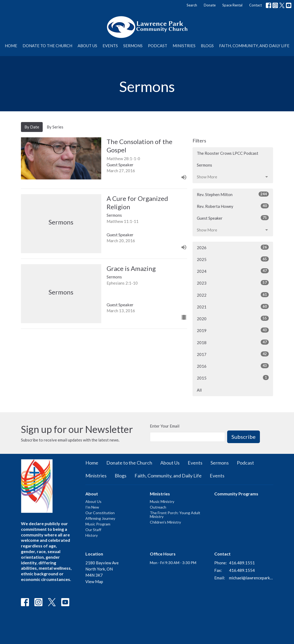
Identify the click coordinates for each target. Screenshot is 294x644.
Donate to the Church (47, 46)
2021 (233, 307)
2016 (233, 366)
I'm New (92, 507)
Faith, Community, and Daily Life (254, 46)
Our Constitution (100, 513)
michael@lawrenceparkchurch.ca (251, 578)
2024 (233, 271)
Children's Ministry (165, 522)
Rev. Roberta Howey (233, 206)
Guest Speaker (233, 218)
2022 (233, 295)
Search (192, 5)
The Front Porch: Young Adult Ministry (175, 515)
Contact (255, 5)
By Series (55, 127)
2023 (233, 283)
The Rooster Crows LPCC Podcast (228, 153)
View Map (94, 582)
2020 (233, 318)
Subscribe (244, 437)
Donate (210, 5)
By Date (32, 127)
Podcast (158, 46)
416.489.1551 (242, 563)
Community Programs (236, 494)
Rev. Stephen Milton (233, 194)
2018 (233, 342)
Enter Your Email (165, 426)
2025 (233, 259)
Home (11, 46)
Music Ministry (162, 501)
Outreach (158, 507)
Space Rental (232, 5)
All (199, 390)
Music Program (98, 524)
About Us (87, 46)
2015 (233, 378)
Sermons (133, 46)
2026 (233, 247)
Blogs (207, 46)
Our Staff (93, 530)
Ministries (184, 46)
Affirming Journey (100, 518)
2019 (233, 330)
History (92, 535)
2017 (233, 354)
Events (110, 46)
